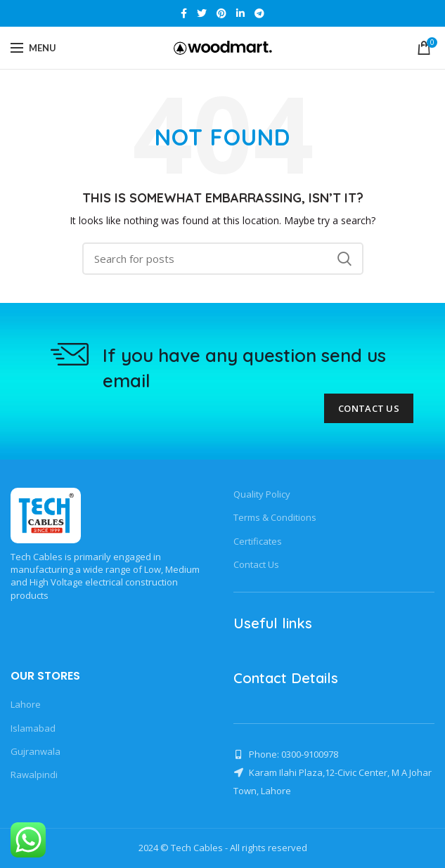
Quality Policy (262, 494)
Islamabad (33, 728)
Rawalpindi (34, 775)
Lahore (26, 704)
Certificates (258, 541)
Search (344, 259)
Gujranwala (36, 751)
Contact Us (369, 408)
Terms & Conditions (275, 517)
